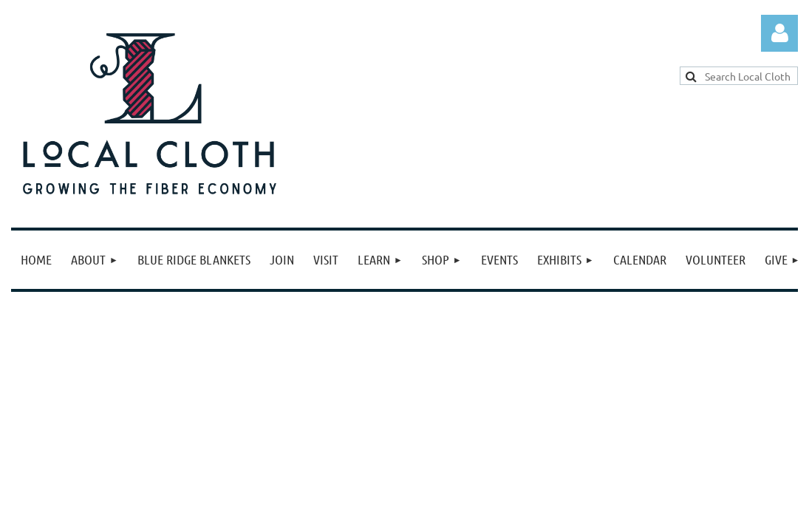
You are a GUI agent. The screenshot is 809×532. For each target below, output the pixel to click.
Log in (779, 33)
